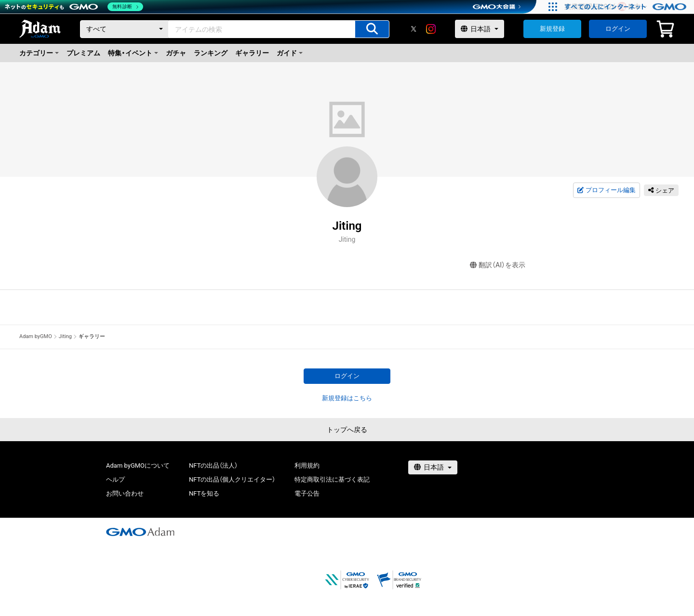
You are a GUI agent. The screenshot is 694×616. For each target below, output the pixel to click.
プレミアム (83, 53)
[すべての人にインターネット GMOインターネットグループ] (627, 7)
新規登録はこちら (347, 398)
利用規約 (307, 465)
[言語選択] (480, 29)
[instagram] (431, 29)
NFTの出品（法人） (213, 465)
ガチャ (176, 53)
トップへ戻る (347, 430)
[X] (414, 29)
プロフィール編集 (606, 190)
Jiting (65, 336)
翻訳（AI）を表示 (498, 265)
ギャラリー (252, 53)
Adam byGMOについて (138, 465)
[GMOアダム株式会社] (140, 532)
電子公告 (307, 493)
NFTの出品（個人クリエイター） (232, 479)
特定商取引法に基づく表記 (332, 479)
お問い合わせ (125, 493)
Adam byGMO (36, 336)
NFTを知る (204, 493)
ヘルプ (115, 479)
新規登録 (552, 29)
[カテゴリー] (124, 29)
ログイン (618, 29)
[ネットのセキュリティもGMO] (74, 7)
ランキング (211, 53)
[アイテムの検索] (372, 29)
